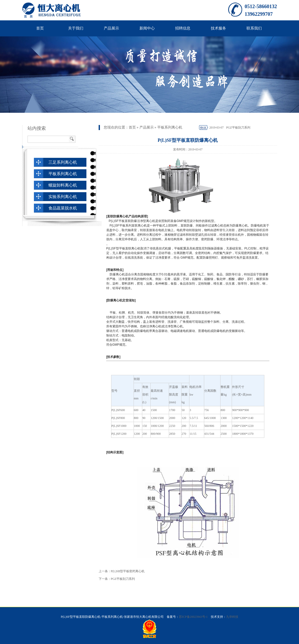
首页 (40, 28)
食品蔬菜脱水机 (63, 208)
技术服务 (218, 28)
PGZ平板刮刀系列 (238, 128)
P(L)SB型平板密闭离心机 (128, 571)
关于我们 (76, 28)
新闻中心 (147, 28)
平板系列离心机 (170, 127)
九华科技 (232, 617)
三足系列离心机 (63, 162)
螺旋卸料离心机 (63, 185)
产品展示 (111, 28)
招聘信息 (183, 28)
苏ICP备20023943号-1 (193, 617)
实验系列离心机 (63, 197)
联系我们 (254, 28)
